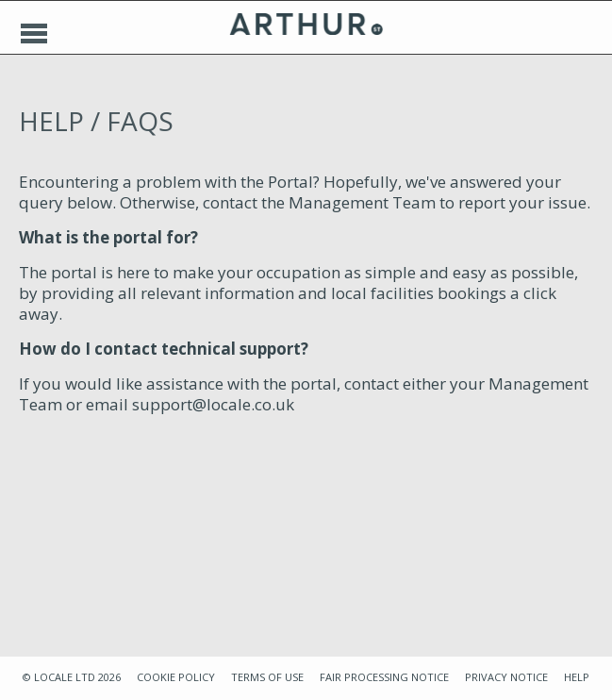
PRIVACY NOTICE (506, 677)
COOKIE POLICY (176, 677)
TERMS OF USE (267, 677)
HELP (577, 677)
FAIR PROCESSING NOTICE (384, 677)
